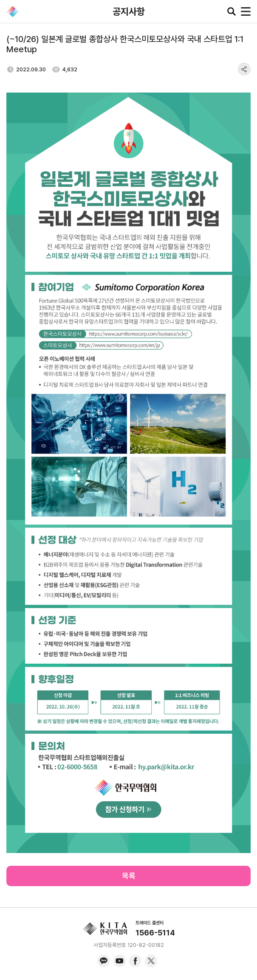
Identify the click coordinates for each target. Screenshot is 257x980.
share (244, 69)
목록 (129, 876)
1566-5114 (155, 933)
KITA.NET (13, 11)
